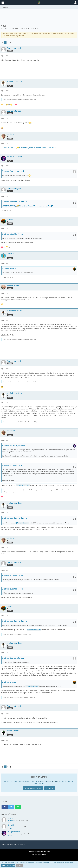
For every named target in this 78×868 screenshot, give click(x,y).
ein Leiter (20, 490)
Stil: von (39, 854)
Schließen (19, 865)
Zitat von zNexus (9, 269)
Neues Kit (11, 825)
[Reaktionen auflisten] (10, 104)
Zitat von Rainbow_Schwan (13, 445)
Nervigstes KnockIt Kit (15, 832)
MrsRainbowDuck (23, 100)
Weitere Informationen (8, 865)
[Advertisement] (39, 17)
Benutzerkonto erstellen (33, 788)
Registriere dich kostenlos (49, 781)
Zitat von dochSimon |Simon (14, 202)
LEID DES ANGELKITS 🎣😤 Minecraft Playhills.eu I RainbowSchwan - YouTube (27, 148)
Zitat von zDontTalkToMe (13, 234)
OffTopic (10, 835)
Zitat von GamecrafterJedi (13, 171)
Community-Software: (39, 852)
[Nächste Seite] (11, 42)
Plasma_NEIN (11, 820)
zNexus (20, 634)
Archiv (9, 822)
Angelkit (10, 818)
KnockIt (10, 829)
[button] (75, 3)
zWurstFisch (11, 827)
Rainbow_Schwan (23, 485)
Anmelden (50, 788)
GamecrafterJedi (9, 28)
